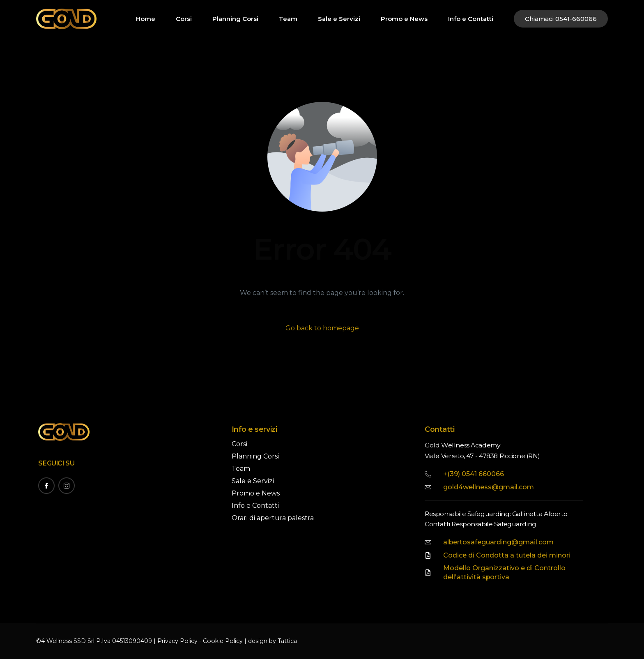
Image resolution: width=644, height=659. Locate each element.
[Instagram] (67, 486)
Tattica (286, 641)
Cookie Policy (222, 641)
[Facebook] (46, 486)
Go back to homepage (322, 328)
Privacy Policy (177, 641)
